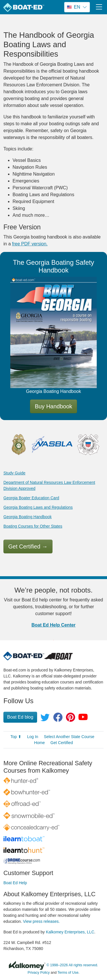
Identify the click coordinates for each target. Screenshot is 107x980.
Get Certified (28, 546)
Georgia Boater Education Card (31, 498)
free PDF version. (30, 244)
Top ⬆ (16, 737)
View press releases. (42, 921)
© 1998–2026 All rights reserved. (72, 965)
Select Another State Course (69, 737)
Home (40, 743)
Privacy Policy (39, 973)
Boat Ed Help (15, 883)
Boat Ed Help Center (53, 625)
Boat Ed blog (20, 717)
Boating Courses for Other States (33, 526)
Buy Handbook (53, 406)
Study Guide (14, 473)
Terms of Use (68, 973)
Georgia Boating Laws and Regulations (38, 507)
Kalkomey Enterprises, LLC (70, 932)
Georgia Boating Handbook (28, 517)
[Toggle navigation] (99, 7)
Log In (33, 737)
